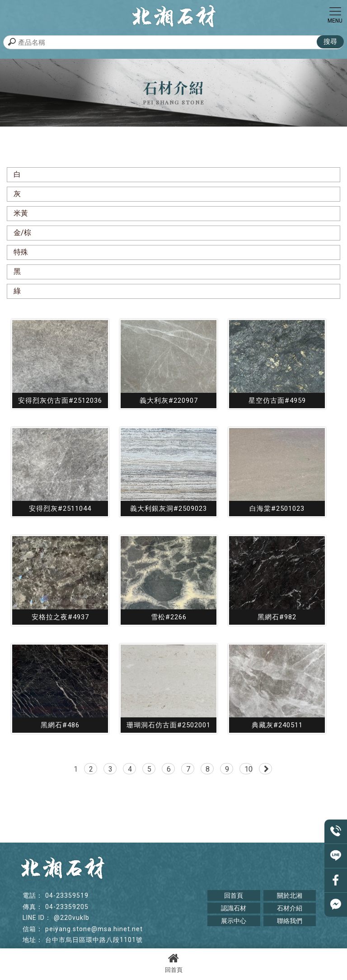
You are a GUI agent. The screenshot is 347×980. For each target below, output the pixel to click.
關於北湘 (290, 895)
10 (249, 769)
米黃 (21, 213)
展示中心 (234, 921)
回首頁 (173, 963)
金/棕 (22, 233)
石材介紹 (290, 908)
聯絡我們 (290, 921)
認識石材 (234, 908)
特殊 (21, 252)
